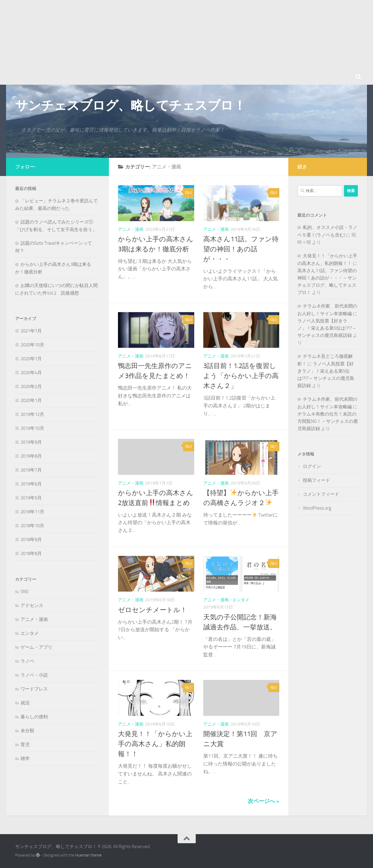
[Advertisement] (182, 42)
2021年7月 (31, 331)
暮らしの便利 (34, 717)
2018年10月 (32, 526)
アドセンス (32, 605)
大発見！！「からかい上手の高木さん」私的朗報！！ (155, 744)
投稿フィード (316, 480)
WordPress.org (317, 508)
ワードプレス (34, 689)
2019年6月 (31, 484)
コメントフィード (321, 494)
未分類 (27, 731)
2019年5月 (31, 498)
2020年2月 (31, 387)
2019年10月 (32, 428)
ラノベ (27, 661)
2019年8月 (31, 456)
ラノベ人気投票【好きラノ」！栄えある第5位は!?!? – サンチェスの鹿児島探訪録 (327, 328)
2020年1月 (31, 400)
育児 (25, 745)
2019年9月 (31, 442)
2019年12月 (32, 414)
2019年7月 (31, 470)
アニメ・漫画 (131, 229)
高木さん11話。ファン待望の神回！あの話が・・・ (241, 249)
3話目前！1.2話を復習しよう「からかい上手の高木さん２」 (241, 376)
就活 (25, 703)
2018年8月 (31, 553)
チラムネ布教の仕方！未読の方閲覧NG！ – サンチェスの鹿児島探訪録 (328, 421)
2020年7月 (31, 359)
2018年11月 (32, 512)
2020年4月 (31, 373)
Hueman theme (88, 855)
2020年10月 (32, 345)
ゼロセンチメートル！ (152, 610)
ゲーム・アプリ (36, 647)
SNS (25, 592)
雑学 (25, 759)
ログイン (312, 466)
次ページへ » (263, 801)
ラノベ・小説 (34, 675)
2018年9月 (31, 540)
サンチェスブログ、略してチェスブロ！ (130, 106)
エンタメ (241, 600)
